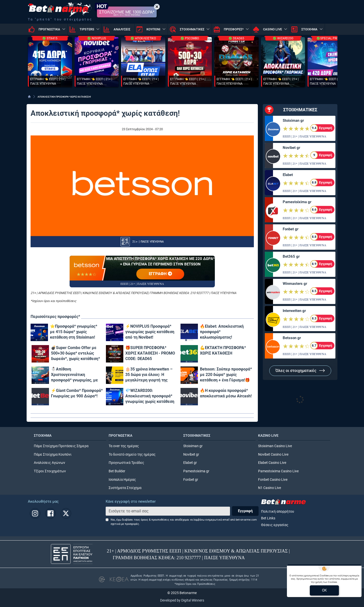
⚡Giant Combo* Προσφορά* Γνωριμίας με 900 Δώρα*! (77, 393)
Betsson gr (292, 338)
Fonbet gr (291, 229)
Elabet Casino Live (272, 463)
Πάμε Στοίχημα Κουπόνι (53, 455)
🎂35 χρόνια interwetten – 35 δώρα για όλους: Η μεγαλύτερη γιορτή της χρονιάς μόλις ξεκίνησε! (149, 375)
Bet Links (268, 518)
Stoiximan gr (293, 121)
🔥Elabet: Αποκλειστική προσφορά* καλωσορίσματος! (222, 332)
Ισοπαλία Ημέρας (122, 480)
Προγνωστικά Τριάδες (126, 463)
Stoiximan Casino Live (275, 446)
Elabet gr (190, 463)
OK (324, 590)
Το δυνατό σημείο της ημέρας (132, 455)
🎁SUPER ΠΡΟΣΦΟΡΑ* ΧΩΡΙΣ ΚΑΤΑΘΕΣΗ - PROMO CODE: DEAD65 (150, 353)
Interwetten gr (294, 311)
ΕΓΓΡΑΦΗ (160, 274)
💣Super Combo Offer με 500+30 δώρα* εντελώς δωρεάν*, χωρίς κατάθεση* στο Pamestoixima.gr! (75, 353)
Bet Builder (117, 471)
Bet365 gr (291, 256)
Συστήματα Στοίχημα (125, 488)
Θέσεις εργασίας (275, 525)
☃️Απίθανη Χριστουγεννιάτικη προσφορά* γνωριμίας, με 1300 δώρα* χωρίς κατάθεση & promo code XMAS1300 (77, 375)
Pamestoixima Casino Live (278, 471)
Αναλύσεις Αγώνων (49, 463)
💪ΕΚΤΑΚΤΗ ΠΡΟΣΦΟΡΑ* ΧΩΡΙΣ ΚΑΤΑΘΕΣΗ (223, 350)
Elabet (288, 175)
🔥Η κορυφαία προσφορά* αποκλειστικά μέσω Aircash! (226, 393)
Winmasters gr (295, 284)
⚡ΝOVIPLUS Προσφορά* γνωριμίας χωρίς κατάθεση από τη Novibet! (150, 332)
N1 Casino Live (270, 488)
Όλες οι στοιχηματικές (300, 371)
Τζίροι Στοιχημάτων (50, 471)
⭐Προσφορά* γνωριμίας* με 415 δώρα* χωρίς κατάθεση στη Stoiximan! (74, 332)
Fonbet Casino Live (273, 480)
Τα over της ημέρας (124, 446)
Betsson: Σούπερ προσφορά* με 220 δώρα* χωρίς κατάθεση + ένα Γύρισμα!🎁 (226, 375)
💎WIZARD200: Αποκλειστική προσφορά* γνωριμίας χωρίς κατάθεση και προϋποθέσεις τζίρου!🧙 (151, 396)
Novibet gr (291, 148)
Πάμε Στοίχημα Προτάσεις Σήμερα (61, 446)
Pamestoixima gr (297, 202)
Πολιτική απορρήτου (278, 512)
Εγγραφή (245, 511)
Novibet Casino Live (273, 455)
